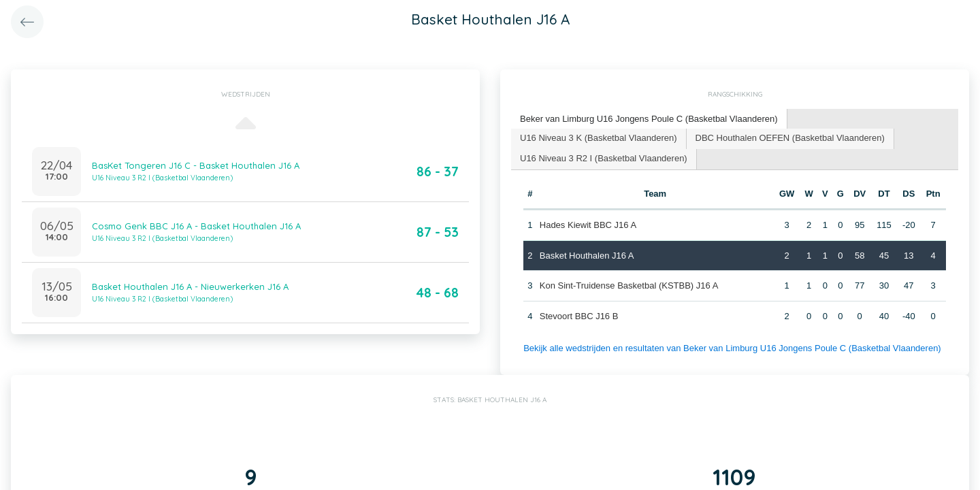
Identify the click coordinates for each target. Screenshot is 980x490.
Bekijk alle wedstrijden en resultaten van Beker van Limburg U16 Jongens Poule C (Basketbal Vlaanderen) (732, 348)
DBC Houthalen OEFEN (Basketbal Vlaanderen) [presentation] (790, 138)
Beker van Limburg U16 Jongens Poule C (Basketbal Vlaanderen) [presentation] (649, 119)
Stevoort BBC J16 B (579, 316)
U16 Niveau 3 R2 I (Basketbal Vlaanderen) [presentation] (604, 158)
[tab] (649, 119)
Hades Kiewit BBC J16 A (588, 225)
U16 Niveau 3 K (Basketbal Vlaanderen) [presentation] (599, 138)
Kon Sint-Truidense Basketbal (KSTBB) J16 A (629, 285)
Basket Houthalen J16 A (587, 256)
